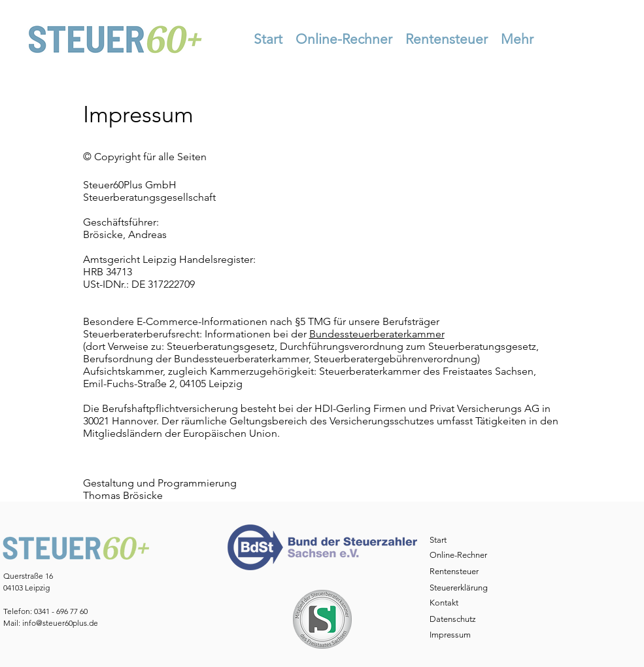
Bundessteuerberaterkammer (377, 334)
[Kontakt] (457, 603)
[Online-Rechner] (462, 556)
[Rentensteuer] (457, 572)
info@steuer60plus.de (60, 623)
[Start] (457, 540)
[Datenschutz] (457, 620)
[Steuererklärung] (463, 588)
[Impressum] (457, 635)
